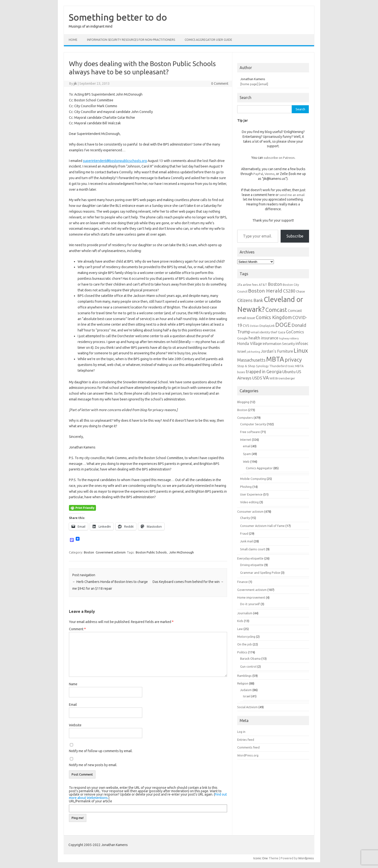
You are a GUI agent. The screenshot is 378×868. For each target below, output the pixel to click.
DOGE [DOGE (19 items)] (283, 325)
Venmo (270, 174)
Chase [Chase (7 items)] (300, 291)
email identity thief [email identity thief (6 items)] (264, 332)
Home (73, 40)
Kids (240, 621)
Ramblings (244, 676)
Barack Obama (250, 658)
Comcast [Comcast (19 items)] (276, 310)
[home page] (249, 84)
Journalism (245, 613)
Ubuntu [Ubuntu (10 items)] (289, 372)
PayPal (258, 174)
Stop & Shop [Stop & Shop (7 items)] (246, 366)
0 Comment (220, 84)
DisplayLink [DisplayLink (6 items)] (267, 326)
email (247, 446)
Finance (243, 582)
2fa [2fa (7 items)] (240, 285)
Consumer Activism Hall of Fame (262, 526)
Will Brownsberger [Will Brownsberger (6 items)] (282, 378)
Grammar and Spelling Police (260, 573)
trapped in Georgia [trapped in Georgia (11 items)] (264, 371)
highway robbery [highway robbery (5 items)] (289, 338)
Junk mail (246, 541)
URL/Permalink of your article (91, 801)
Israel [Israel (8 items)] (242, 351)
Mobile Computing (253, 479)
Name (73, 684)
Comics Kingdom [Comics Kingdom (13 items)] (274, 317)
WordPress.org (248, 755)
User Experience (251, 494)
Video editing (249, 502)
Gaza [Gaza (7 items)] (282, 332)
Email (73, 705)
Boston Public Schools (151, 552)
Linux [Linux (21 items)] (301, 350)
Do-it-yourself (250, 604)
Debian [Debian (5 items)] (254, 326)
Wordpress (306, 858)
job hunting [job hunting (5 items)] (253, 352)
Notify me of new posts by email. (93, 765)
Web (246, 462)
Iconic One (261, 858)
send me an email (292, 195)
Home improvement (251, 597)
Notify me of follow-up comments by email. (101, 751)
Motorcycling (246, 637)
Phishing (246, 487)
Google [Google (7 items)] (243, 338)
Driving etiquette (252, 565)
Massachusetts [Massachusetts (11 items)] (251, 360)
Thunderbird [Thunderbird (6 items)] (278, 366)
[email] (263, 84)
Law (240, 629)
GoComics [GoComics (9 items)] (295, 332)
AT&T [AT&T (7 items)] (263, 285)
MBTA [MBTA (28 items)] (275, 359)
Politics (242, 652)
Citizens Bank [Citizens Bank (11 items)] (250, 300)
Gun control (248, 666)
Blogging (243, 402)
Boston (89, 552)
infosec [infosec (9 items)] (302, 343)
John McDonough (182, 552)
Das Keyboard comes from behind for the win (188, 582)
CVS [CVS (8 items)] (246, 325)
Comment (77, 629)
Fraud (244, 533)
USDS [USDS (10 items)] (257, 378)
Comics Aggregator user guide (208, 40)
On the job (245, 644)
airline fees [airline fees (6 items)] (250, 285)
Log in (241, 732)
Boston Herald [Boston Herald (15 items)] (265, 291)
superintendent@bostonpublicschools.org (115, 161)
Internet (246, 440)
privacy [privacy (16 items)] (293, 360)
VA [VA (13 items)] (266, 378)
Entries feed (246, 740)
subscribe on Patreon (279, 158)
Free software (250, 432)
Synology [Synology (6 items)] (262, 366)
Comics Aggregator (259, 468)
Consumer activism (250, 511)
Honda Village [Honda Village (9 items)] (250, 343)
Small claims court (253, 549)
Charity (245, 518)
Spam (247, 454)
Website (75, 725)
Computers (245, 418)
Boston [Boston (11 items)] (275, 284)
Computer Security (253, 424)
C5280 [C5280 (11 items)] (289, 291)
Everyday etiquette (250, 558)
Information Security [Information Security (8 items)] (279, 344)
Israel (247, 696)
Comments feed (248, 747)
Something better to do (118, 17)
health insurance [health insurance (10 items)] (263, 338)
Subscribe (295, 236)
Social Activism (247, 707)
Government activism (111, 552)
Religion (243, 683)
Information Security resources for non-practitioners (131, 40)
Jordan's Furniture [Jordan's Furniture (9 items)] (277, 351)
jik (75, 84)
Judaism (246, 690)
